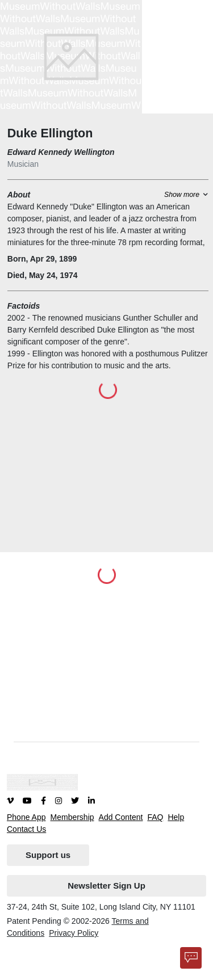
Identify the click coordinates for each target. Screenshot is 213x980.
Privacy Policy (74, 933)
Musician (23, 164)
